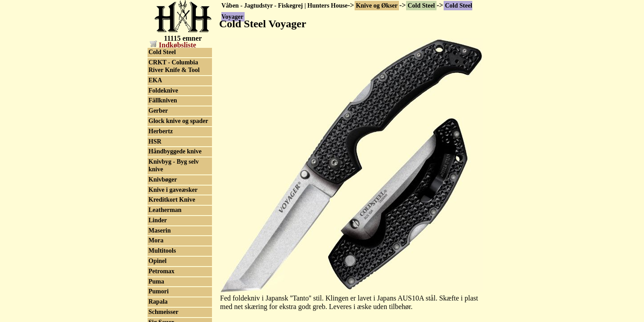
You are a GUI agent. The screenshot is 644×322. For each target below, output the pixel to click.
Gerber (158, 111)
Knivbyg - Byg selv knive (174, 165)
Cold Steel (421, 6)
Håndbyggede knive (175, 151)
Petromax (161, 271)
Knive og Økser (377, 6)
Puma (156, 282)
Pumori (159, 291)
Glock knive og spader (178, 121)
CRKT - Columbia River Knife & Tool (174, 66)
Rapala (158, 302)
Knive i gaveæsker (173, 190)
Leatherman (165, 210)
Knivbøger (163, 180)
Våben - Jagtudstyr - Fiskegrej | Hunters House (284, 6)
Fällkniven (163, 100)
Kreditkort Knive (172, 200)
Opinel (157, 261)
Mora (156, 240)
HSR (155, 142)
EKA (155, 80)
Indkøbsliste (173, 45)
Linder (158, 220)
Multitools (162, 251)
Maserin (160, 231)
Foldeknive (163, 91)
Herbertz (161, 131)
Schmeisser (163, 312)
